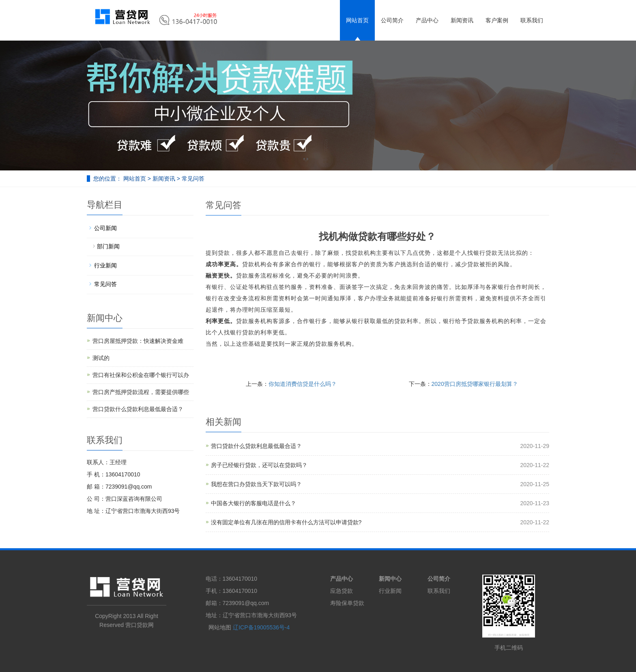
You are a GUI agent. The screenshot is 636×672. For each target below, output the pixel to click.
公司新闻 (105, 228)
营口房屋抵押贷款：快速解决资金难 (138, 341)
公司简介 (392, 20)
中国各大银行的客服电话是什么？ (254, 503)
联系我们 (532, 20)
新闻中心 (390, 579)
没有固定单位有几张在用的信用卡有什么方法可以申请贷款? (286, 522)
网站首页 (357, 20)
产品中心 (427, 20)
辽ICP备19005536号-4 (261, 627)
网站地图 (220, 627)
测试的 (101, 358)
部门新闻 (108, 246)
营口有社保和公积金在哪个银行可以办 (141, 375)
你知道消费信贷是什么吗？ (303, 384)
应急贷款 (342, 591)
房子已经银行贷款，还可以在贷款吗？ (259, 465)
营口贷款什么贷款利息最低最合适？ (256, 446)
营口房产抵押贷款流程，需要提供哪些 (141, 392)
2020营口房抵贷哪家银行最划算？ (475, 384)
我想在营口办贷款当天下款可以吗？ (256, 484)
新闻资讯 (462, 20)
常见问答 (192, 179)
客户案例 (497, 20)
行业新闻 (105, 265)
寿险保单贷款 (347, 603)
